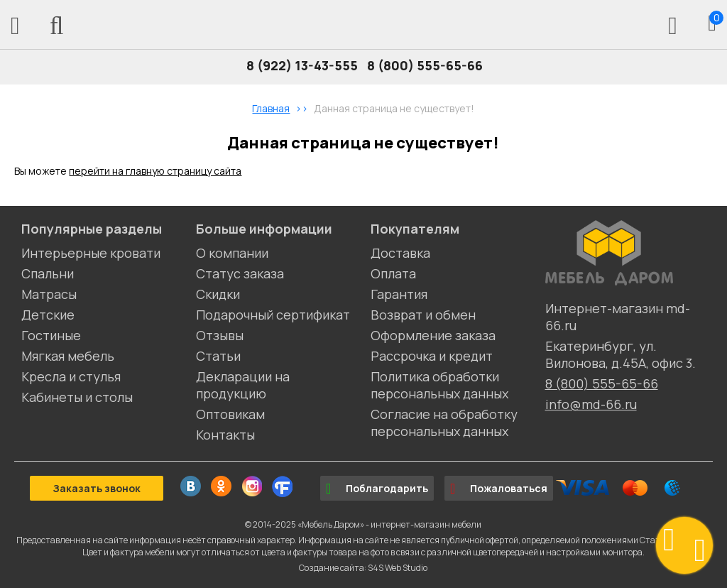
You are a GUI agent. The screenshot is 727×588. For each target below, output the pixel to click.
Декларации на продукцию (243, 385)
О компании (232, 253)
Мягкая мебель (68, 356)
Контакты (225, 435)
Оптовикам (230, 414)
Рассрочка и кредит (432, 356)
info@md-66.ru (591, 404)
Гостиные (51, 335)
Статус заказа (240, 273)
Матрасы (49, 294)
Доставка (400, 253)
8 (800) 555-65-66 (425, 65)
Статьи (218, 356)
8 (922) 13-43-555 (302, 65)
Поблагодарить (377, 489)
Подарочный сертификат (273, 315)
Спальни (48, 273)
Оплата (393, 273)
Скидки (218, 294)
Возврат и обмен (423, 315)
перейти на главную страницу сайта (155, 171)
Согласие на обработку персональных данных (444, 423)
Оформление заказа (433, 335)
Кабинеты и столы (77, 397)
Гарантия (399, 294)
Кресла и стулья (71, 376)
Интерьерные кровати (91, 253)
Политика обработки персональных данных (439, 385)
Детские (48, 315)
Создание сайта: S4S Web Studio (363, 568)
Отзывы (220, 335)
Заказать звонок (97, 488)
